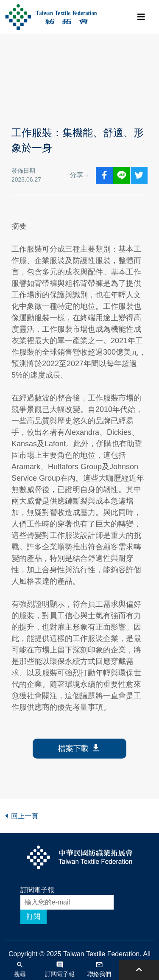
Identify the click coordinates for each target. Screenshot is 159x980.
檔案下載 (79, 749)
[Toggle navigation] (141, 17)
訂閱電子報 (37, 890)
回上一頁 (22, 816)
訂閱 (33, 917)
